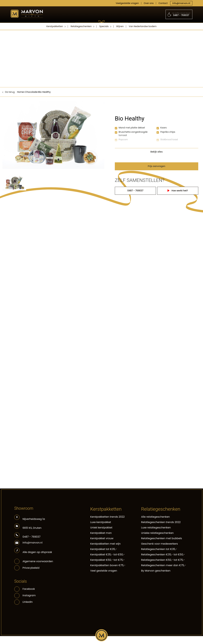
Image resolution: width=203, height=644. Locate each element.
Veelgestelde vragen (127, 3)
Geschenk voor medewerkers (160, 544)
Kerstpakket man (101, 533)
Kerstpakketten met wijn (105, 544)
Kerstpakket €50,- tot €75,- (107, 560)
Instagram (25, 596)
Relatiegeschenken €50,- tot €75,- (163, 560)
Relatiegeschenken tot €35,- (159, 549)
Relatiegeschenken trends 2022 (161, 522)
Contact (163, 3)
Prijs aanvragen (157, 166)
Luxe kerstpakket (101, 522)
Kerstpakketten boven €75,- (108, 565)
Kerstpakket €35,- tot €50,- (108, 555)
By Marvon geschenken (156, 571)
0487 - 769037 (179, 14)
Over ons (149, 3)
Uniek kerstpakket (101, 528)
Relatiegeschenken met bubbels (162, 538)
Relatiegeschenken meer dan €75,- (164, 565)
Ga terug (10, 92)
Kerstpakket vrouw (102, 538)
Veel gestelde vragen (104, 571)
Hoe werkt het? (178, 191)
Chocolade (31, 92)
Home (20, 92)
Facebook (25, 589)
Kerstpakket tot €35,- (104, 549)
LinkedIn (23, 602)
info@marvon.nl (181, 3)
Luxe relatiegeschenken (156, 528)
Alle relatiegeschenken (156, 517)
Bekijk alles (156, 152)
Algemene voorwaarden (38, 561)
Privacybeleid (31, 568)
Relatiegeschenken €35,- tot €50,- (163, 555)
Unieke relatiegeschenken (157, 533)
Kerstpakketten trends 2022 (107, 517)
